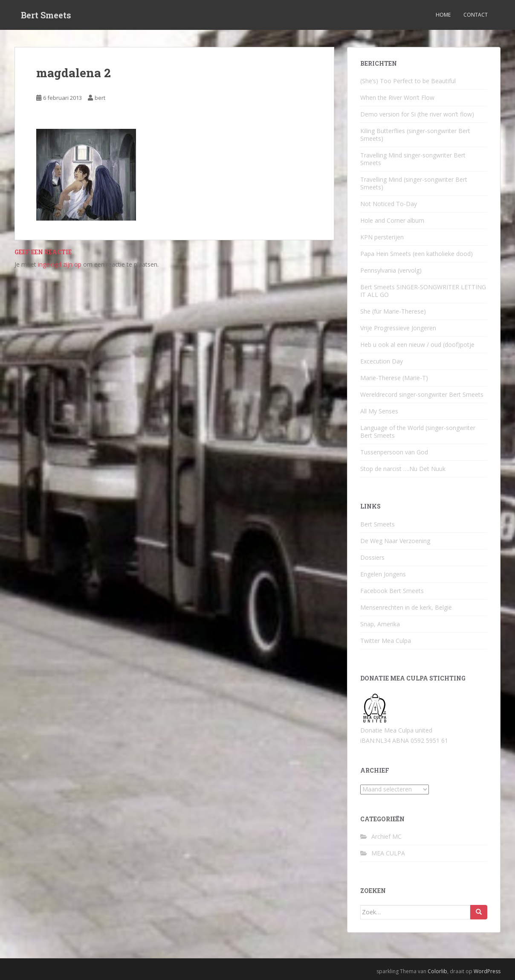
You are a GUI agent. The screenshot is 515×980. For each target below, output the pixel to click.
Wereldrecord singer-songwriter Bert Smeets (422, 394)
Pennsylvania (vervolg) (391, 270)
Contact (476, 15)
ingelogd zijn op (60, 264)
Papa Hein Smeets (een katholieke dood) (417, 254)
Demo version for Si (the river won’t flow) (417, 114)
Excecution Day (382, 361)
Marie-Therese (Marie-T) (394, 378)
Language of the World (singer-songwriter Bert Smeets (418, 432)
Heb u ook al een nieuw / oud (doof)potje (417, 345)
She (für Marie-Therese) (393, 311)
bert (100, 98)
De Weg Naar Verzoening (395, 541)
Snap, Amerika (380, 624)
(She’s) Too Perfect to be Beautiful (408, 81)
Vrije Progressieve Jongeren (398, 328)
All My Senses (379, 411)
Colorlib (437, 971)
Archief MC (386, 836)
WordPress (487, 971)
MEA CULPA (388, 853)
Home (443, 15)
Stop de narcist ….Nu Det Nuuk (403, 469)
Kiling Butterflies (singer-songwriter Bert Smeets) (415, 135)
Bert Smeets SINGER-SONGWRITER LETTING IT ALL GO (423, 291)
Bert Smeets (46, 15)
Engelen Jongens (383, 574)
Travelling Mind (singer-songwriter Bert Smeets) (414, 183)
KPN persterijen (382, 237)
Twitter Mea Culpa (386, 641)
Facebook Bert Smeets (392, 591)
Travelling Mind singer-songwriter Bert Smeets (413, 159)
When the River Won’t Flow (397, 97)
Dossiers (372, 557)
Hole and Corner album (392, 220)
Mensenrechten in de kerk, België (406, 607)
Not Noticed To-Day (389, 204)
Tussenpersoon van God (394, 452)
